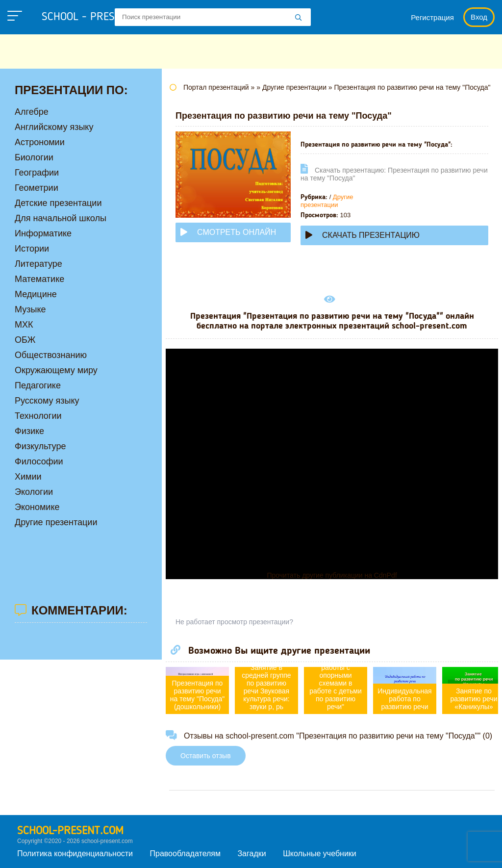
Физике (29, 431)
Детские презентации (58, 203)
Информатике (43, 233)
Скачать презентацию (363, 235)
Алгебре (32, 112)
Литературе (38, 264)
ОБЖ (25, 340)
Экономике (37, 507)
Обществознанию (51, 355)
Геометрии (37, 188)
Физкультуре (40, 446)
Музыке (30, 309)
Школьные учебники (320, 854)
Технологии (38, 416)
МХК (24, 325)
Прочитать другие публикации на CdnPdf (332, 575)
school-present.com (70, 831)
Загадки (251, 854)
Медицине (36, 294)
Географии (37, 173)
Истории (32, 249)
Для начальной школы (61, 218)
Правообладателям (186, 854)
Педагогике (38, 385)
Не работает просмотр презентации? (234, 622)
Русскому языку (47, 401)
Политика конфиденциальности (75, 854)
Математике (39, 279)
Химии (28, 477)
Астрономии (40, 142)
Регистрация (432, 17)
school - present (96, 17)
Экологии (34, 492)
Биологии (34, 157)
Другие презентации (327, 201)
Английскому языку (54, 127)
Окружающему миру (56, 370)
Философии (39, 461)
